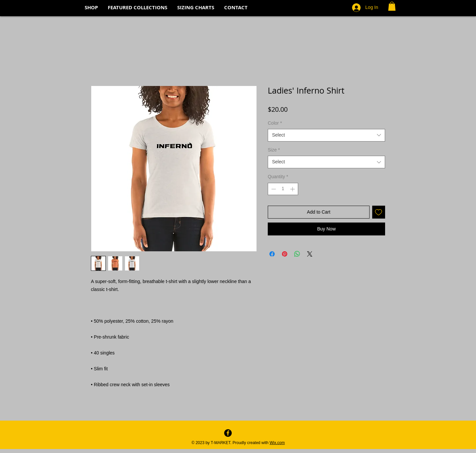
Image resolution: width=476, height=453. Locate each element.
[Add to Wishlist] (379, 212)
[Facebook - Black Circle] (228, 433)
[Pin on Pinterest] (285, 254)
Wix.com (277, 443)
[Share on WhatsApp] (297, 254)
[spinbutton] (283, 189)
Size (274, 150)
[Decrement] (273, 189)
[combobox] (326, 135)
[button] (392, 6)
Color (275, 123)
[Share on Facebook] (272, 254)
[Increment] (293, 189)
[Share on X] (310, 254)
